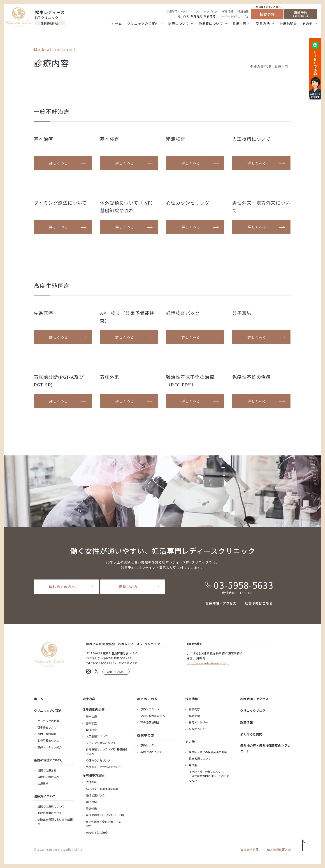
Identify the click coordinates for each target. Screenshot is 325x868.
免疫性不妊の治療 (97, 832)
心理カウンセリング (98, 760)
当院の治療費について (51, 806)
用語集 (193, 765)
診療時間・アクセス (179, 11)
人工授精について (97, 736)
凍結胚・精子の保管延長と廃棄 (208, 752)
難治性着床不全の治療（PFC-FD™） (104, 824)
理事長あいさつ (47, 727)
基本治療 (91, 716)
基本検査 (91, 723)
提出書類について (200, 758)
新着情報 (228, 11)
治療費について (211, 23)
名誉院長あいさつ (48, 740)
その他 (307, 23)
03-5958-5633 (239, 585)
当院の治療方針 (47, 770)
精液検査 (91, 730)
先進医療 (91, 782)
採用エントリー (198, 722)
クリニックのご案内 (143, 23)
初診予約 (267, 13)
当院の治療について (48, 760)
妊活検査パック (95, 795)
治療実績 (43, 783)
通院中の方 (128, 587)
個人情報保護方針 (279, 849)
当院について (197, 729)
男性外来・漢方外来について (104, 767)
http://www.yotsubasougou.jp (208, 663)
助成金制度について (50, 813)
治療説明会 (288, 23)
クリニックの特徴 (48, 721)
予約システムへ (150, 709)
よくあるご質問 (251, 734)
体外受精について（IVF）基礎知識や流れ (107, 751)
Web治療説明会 (150, 722)
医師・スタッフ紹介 (50, 747)
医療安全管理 (250, 849)
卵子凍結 (91, 802)
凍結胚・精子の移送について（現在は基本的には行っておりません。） (209, 776)
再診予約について (151, 752)
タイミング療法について (101, 743)
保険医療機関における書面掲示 (55, 822)
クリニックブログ (207, 11)
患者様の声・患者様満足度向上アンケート (265, 748)
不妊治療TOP (261, 66)
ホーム (117, 23)
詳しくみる (59, 163)
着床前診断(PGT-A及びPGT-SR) (105, 815)
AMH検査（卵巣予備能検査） (104, 789)
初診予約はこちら (259, 603)
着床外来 (91, 808)
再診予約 (301, 14)
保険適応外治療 (93, 775)
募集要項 (194, 716)
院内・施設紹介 (47, 734)
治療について (179, 23)
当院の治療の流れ (48, 777)
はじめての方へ (62, 587)
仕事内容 (194, 709)
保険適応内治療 (93, 709)
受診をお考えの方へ (153, 716)
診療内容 (239, 23)
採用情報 (243, 11)
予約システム (149, 745)
